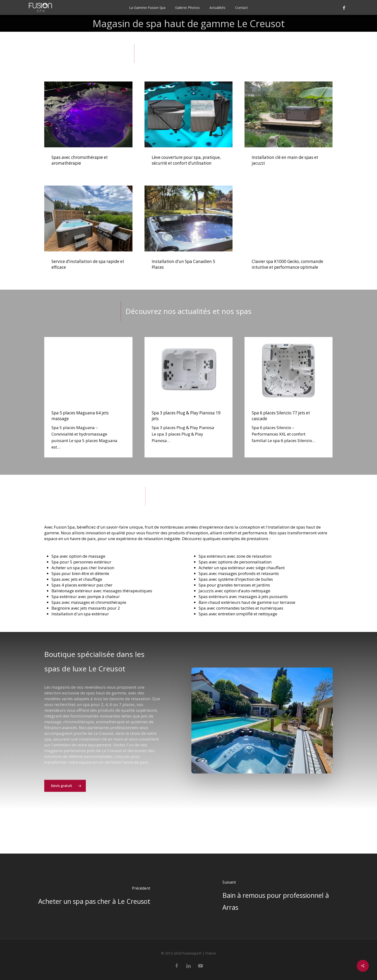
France (211, 953)
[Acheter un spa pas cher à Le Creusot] (94, 896)
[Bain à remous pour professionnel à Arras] (283, 896)
